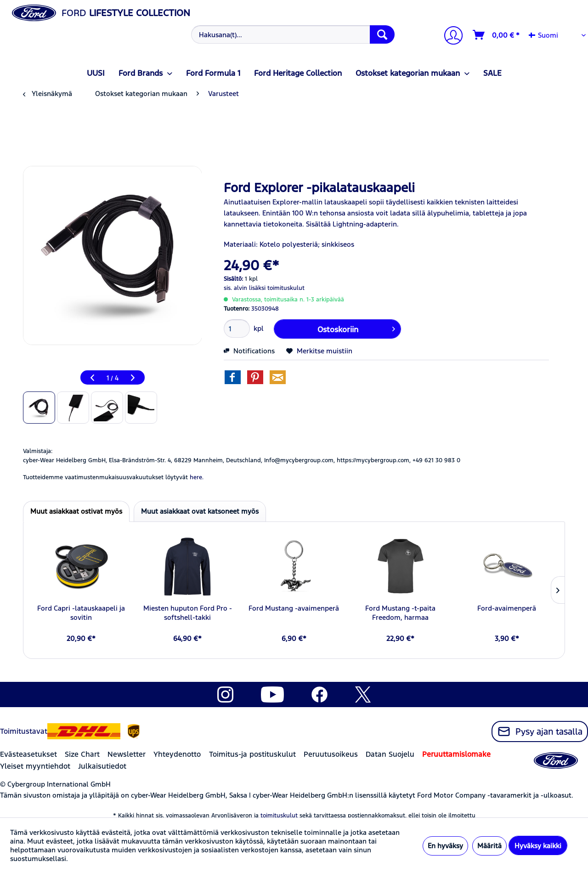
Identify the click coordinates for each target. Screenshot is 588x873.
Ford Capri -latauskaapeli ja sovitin (81, 613)
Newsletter (127, 754)
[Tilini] (450, 37)
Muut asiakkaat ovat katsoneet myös (200, 511)
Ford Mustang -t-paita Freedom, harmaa (400, 613)
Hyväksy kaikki (538, 846)
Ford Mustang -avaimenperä (294, 608)
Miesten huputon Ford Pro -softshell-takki (188, 613)
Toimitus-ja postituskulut (252, 754)
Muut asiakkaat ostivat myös (76, 511)
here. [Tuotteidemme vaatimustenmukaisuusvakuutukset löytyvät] (197, 477)
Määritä (489, 846)
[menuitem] (292, 34)
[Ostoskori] (497, 35)
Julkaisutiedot (102, 766)
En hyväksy (445, 846)
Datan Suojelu (390, 754)
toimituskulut (279, 816)
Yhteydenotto (177, 754)
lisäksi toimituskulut (277, 288)
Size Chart (82, 754)
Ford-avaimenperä (507, 608)
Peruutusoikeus (331, 754)
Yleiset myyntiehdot (35, 766)
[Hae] (382, 34)
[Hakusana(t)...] (293, 34)
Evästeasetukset (28, 754)
